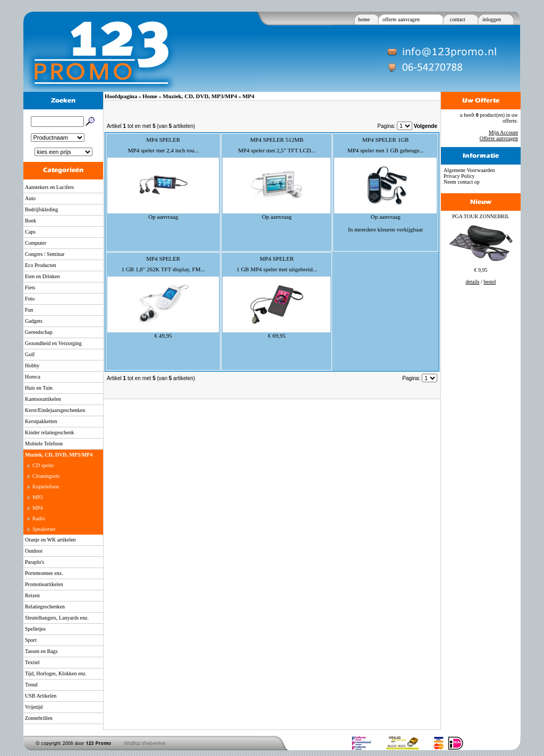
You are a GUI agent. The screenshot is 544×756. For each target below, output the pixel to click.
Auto (30, 198)
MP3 (37, 497)
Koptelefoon (46, 487)
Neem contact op (462, 182)
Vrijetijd (34, 707)
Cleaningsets (46, 476)
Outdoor (34, 551)
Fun (29, 310)
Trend (31, 685)
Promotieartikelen (44, 584)
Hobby (32, 366)
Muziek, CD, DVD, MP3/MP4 (59, 455)
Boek (31, 221)
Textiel (32, 662)
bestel (490, 282)
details (472, 282)
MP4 (37, 508)
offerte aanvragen (401, 19)
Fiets (30, 287)
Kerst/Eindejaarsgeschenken (55, 410)
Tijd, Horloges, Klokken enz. (56, 673)
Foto (30, 299)
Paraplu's (35, 562)
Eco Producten (41, 265)
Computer (36, 243)
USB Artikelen (41, 696)
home (364, 19)
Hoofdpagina (121, 96)
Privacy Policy (459, 176)
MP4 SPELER (163, 140)
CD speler (43, 465)
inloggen (492, 19)
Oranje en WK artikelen (50, 540)
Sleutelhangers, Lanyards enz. (57, 618)
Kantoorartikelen (43, 399)
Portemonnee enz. (44, 573)
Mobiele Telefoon (44, 444)
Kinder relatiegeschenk (49, 432)
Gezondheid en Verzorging (53, 343)
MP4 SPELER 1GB (385, 140)
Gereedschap (39, 332)
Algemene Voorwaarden (469, 170)
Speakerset (44, 529)
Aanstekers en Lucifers (49, 187)
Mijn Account (503, 132)
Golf (30, 354)
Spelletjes (35, 629)
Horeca (33, 377)
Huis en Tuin (39, 388)
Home (150, 96)
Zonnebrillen (39, 718)
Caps (30, 232)
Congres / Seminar (45, 254)
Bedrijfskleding (41, 209)
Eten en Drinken (42, 276)
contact (458, 19)
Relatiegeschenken (45, 607)
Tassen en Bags (41, 651)
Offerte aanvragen (499, 138)
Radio (39, 518)
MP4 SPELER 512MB (277, 140)
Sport (31, 640)
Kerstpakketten (41, 421)
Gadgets (34, 321)
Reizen (32, 595)
